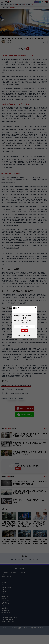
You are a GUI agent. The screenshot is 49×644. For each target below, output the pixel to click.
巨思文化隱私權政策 (27, 335)
